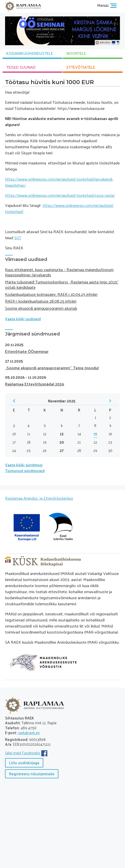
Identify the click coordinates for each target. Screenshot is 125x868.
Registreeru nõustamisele (32, 774)
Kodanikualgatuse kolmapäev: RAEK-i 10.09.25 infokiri (51, 294)
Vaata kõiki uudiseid (23, 319)
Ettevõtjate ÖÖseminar (27, 351)
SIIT (18, 238)
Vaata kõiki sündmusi (24, 465)
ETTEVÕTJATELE (81, 67)
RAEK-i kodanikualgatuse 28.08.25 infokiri (41, 301)
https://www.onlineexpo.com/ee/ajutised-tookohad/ (59, 208)
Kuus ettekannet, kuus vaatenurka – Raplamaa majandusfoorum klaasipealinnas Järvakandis (59, 272)
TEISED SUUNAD (21, 67)
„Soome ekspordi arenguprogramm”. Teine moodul (52, 368)
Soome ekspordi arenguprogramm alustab (41, 308)
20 (62, 442)
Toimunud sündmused (25, 471)
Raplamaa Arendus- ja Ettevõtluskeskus (39, 498)
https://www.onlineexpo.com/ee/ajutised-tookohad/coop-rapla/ (60, 195)
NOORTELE (76, 53)
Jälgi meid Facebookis (23, 753)
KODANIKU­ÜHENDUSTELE (30, 53)
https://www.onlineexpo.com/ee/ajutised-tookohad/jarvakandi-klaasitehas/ (59, 182)
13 (62, 434)
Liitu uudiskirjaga (24, 763)
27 (62, 451)
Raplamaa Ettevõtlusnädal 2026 (35, 384)
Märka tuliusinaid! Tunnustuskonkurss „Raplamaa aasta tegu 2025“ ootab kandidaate (62, 284)
